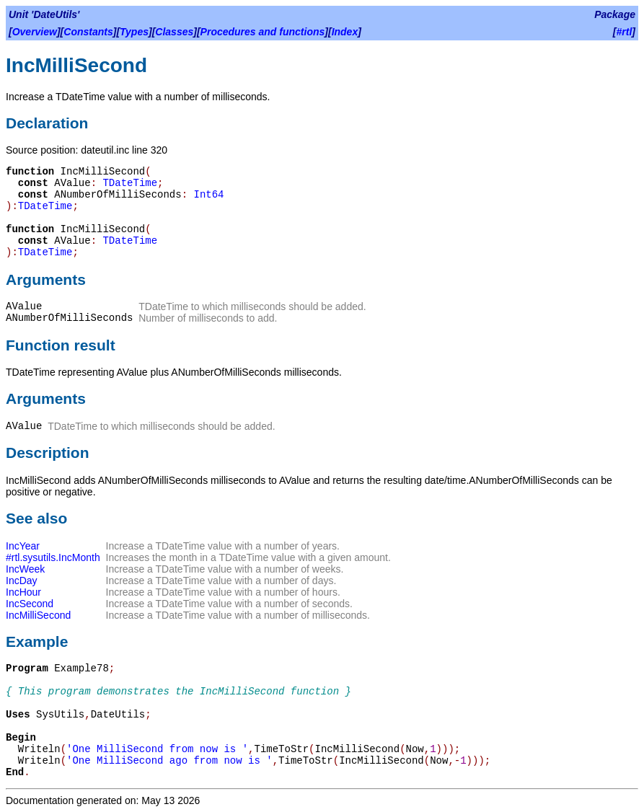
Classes (174, 32)
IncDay (22, 581)
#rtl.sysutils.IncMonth (53, 557)
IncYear (23, 546)
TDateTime (130, 183)
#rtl (625, 32)
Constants (88, 32)
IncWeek (25, 569)
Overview (35, 32)
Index (345, 32)
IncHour (23, 592)
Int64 (208, 195)
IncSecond (30, 604)
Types (134, 32)
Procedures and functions (263, 32)
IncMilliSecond (38, 615)
